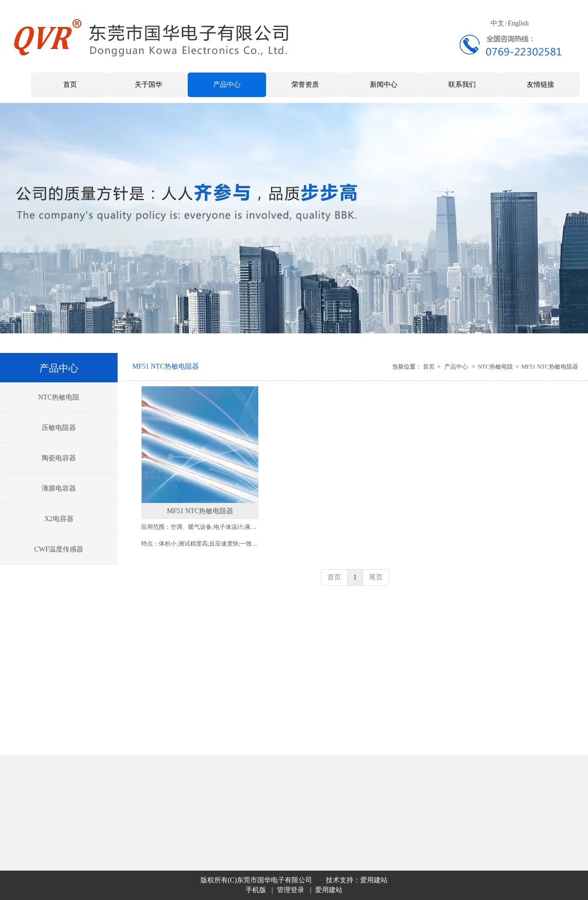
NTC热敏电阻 (495, 367)
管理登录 (291, 890)
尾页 (376, 577)
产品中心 (456, 367)
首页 (429, 367)
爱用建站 (374, 880)
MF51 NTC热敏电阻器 (550, 367)
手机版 (256, 890)
